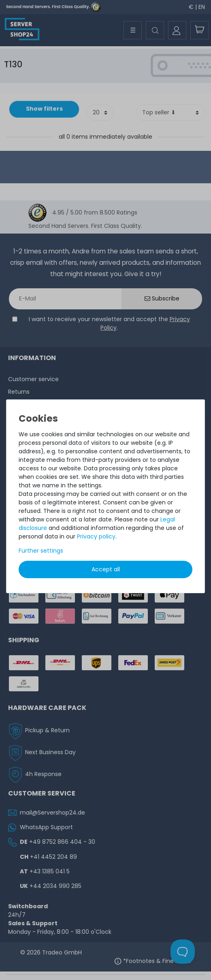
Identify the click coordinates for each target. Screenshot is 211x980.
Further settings (41, 551)
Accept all (106, 569)
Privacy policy (96, 536)
